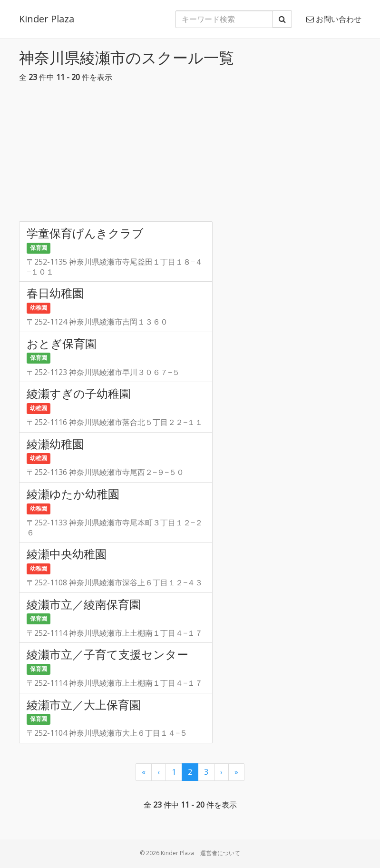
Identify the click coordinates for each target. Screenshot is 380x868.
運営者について (220, 853)
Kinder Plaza (47, 19)
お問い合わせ (334, 19)
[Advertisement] (190, 155)
